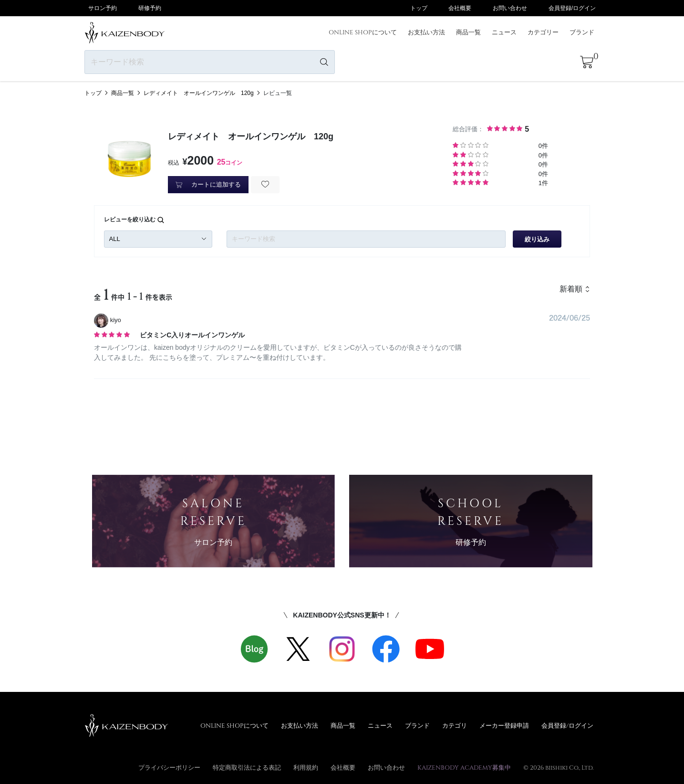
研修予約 (150, 8)
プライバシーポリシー (169, 767)
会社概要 (460, 8)
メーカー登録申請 (504, 725)
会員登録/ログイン (572, 8)
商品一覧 (468, 32)
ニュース (504, 32)
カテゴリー (543, 32)
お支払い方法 (426, 32)
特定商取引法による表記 (247, 767)
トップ (419, 8)
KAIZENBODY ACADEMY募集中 (464, 767)
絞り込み (537, 239)
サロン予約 (103, 8)
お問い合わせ (510, 8)
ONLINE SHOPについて (363, 32)
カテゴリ (455, 725)
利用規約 (306, 767)
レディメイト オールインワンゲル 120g (199, 93)
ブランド (582, 32)
